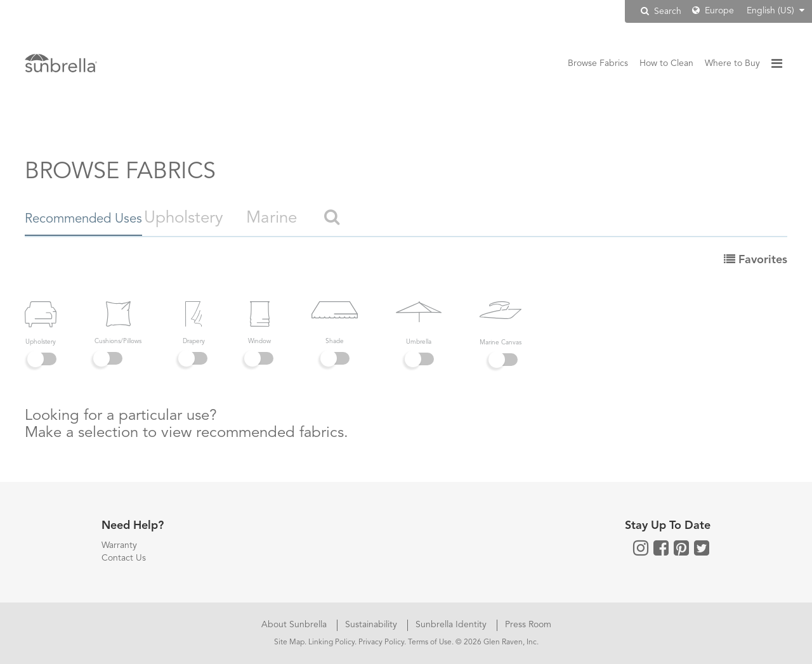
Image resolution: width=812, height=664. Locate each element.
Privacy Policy (381, 642)
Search (661, 11)
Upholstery (237, 218)
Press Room (528, 625)
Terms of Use (430, 642)
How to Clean (666, 63)
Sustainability (372, 625)
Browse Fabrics (598, 63)
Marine (325, 218)
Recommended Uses (100, 218)
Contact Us (124, 558)
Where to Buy (732, 63)
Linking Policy (331, 642)
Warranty (119, 545)
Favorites (756, 260)
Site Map (289, 642)
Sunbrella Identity (452, 625)
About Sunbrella (295, 625)
